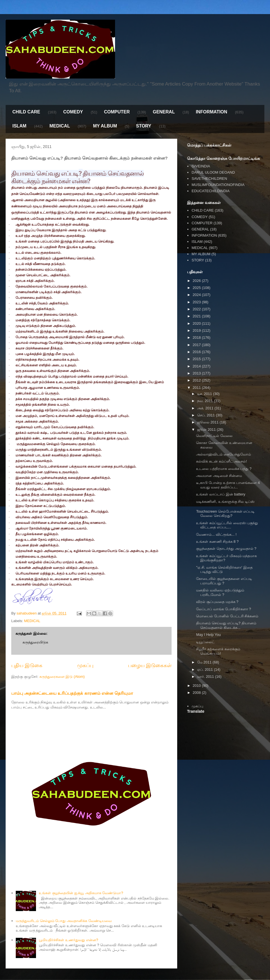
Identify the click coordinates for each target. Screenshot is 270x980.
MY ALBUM (105, 126)
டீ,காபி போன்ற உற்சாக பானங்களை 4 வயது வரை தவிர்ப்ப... (228, 485)
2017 (197, 345)
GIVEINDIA (201, 166)
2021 (197, 316)
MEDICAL (60, 126)
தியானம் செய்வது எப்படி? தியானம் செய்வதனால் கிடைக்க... (226, 625)
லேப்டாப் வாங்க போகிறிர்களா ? (223, 609)
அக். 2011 (206, 408)
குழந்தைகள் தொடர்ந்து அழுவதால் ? (226, 549)
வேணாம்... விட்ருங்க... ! (216, 534)
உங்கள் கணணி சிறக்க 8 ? (217, 541)
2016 (197, 352)
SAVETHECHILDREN (209, 179)
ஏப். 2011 (206, 670)
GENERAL (164, 112)
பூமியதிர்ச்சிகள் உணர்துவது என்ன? (68, 940)
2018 (197, 337)
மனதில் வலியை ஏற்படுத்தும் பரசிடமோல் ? (220, 592)
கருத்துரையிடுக (35, 642)
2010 (197, 686)
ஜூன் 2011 (207, 430)
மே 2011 (205, 662)
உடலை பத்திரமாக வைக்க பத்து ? (224, 469)
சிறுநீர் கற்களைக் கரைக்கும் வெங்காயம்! (218, 651)
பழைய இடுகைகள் (150, 665)
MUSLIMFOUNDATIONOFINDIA (218, 185)
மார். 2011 (206, 677)
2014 (197, 366)
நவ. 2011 (206, 401)
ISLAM (19, 126)
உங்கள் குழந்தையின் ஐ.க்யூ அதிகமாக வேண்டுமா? (81, 893)
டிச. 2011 (205, 394)
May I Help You (208, 635)
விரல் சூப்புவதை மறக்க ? (217, 602)
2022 (197, 309)
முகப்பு (85, 665)
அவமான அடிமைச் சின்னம (219, 476)
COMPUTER (117, 112)
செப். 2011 (207, 415)
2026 (197, 281)
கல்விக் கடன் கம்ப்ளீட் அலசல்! (221, 461)
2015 (197, 359)
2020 (197, 323)
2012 (197, 380)
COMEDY (73, 112)
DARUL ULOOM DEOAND (213, 172)
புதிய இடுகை (27, 665)
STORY (143, 126)
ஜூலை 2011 (208, 422)
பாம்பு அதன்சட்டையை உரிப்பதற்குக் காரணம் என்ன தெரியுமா (72, 693)
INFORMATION (211, 112)
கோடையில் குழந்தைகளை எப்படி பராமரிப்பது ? (224, 581)
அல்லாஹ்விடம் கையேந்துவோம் (223, 454)
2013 (197, 373)
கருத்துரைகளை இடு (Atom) (62, 677)
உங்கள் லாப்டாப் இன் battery (221, 494)
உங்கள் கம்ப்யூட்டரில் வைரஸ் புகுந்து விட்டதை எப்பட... (227, 525)
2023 (197, 302)
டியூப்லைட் (205, 642)
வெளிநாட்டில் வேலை (214, 436)
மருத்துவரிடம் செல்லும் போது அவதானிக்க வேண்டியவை (64, 921)
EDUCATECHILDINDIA (211, 191)
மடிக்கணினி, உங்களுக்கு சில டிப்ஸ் (225, 502)
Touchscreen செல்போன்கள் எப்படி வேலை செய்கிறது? (225, 514)
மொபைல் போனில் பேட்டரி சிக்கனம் (227, 616)
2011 (197, 388)
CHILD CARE (26, 112)
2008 (197, 693)
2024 (197, 295)
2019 (197, 330)
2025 (197, 288)
